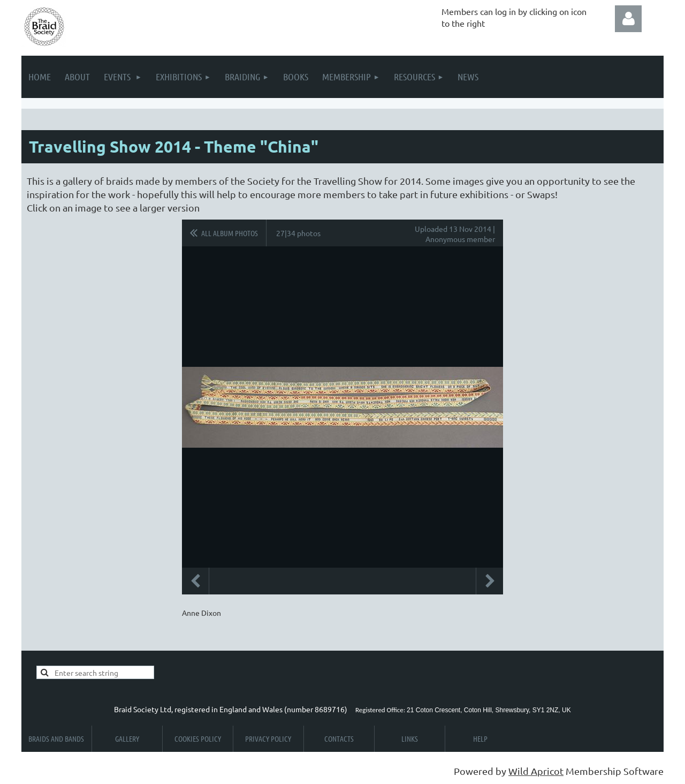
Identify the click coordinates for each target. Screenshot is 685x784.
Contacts (339, 738)
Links (410, 738)
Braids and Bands (56, 738)
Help (480, 738)
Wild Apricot (536, 771)
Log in (628, 19)
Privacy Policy (268, 738)
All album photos (230, 233)
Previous (195, 581)
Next (490, 581)
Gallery (127, 738)
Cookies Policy (198, 738)
